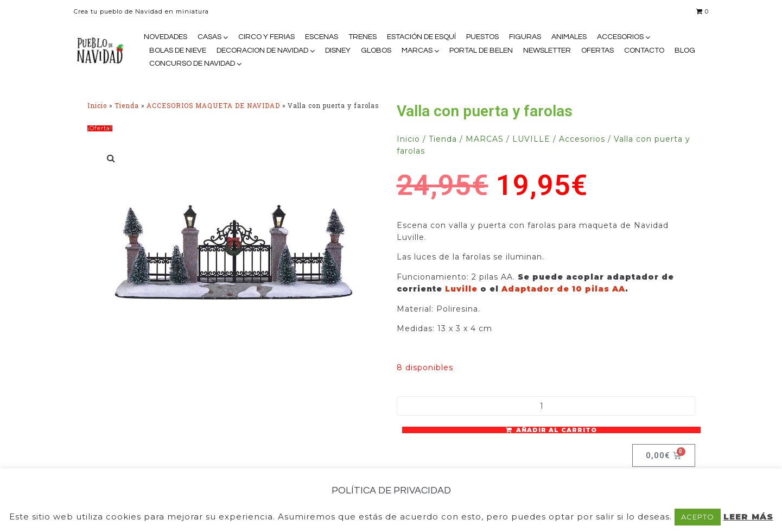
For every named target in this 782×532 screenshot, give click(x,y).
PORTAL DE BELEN (481, 50)
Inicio (97, 106)
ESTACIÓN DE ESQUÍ (421, 37)
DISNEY (338, 50)
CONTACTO (644, 50)
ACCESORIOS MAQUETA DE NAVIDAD (213, 106)
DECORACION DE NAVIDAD (262, 50)
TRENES (363, 37)
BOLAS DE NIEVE (178, 50)
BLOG (685, 50)
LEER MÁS (748, 517)
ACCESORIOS (620, 37)
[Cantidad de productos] (546, 406)
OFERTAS (597, 50)
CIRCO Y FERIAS (266, 37)
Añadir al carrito (557, 430)
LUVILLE (531, 139)
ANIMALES (569, 37)
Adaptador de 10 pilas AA (563, 289)
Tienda (127, 106)
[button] (112, 158)
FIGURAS (525, 37)
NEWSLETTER (547, 50)
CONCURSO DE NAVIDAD (192, 64)
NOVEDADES (166, 37)
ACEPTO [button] (698, 517)
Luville (463, 289)
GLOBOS (376, 50)
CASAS (209, 37)
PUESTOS (482, 37)
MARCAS (417, 50)
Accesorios (582, 139)
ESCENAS (322, 37)
